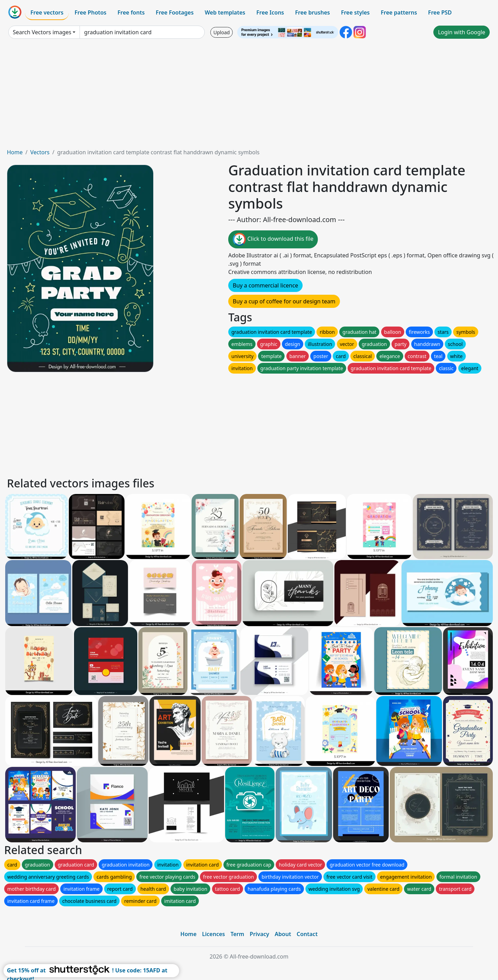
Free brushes (312, 12)
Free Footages (175, 12)
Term (237, 934)
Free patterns (399, 12)
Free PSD (440, 12)
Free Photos (90, 12)
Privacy (259, 934)
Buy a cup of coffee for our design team (284, 301)
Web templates (225, 12)
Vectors (40, 152)
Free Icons (270, 12)
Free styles (355, 12)
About (283, 934)
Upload (222, 32)
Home (15, 152)
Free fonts (131, 12)
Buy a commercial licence (265, 285)
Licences (213, 934)
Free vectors (47, 12)
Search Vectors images (42, 32)
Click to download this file (273, 239)
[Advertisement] (249, 96)
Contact (307, 934)
